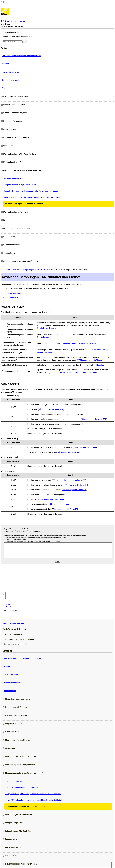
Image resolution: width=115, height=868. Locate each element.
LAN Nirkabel (50, 328)
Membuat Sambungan (12, 179)
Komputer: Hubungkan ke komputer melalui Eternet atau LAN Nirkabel (31, 191)
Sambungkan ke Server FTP (85, 372)
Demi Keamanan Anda (11, 80)
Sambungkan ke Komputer (63, 372)
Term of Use (10, 607)
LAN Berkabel (49, 353)
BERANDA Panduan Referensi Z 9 (17, 624)
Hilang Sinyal (101, 365)
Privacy (8, 605)
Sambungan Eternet (99, 350)
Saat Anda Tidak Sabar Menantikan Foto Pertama (21, 56)
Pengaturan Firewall (71, 344)
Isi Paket (5, 64)
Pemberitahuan (8, 88)
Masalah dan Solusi (13, 293)
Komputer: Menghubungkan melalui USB (20, 185)
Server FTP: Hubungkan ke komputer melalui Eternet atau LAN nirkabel (32, 197)
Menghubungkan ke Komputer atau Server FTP (38, 270)
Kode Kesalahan (12, 298)
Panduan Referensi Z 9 (14, 270)
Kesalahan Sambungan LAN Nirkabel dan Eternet (23, 204)
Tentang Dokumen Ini (10, 72)
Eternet (40, 353)
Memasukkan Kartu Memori (91, 360)
